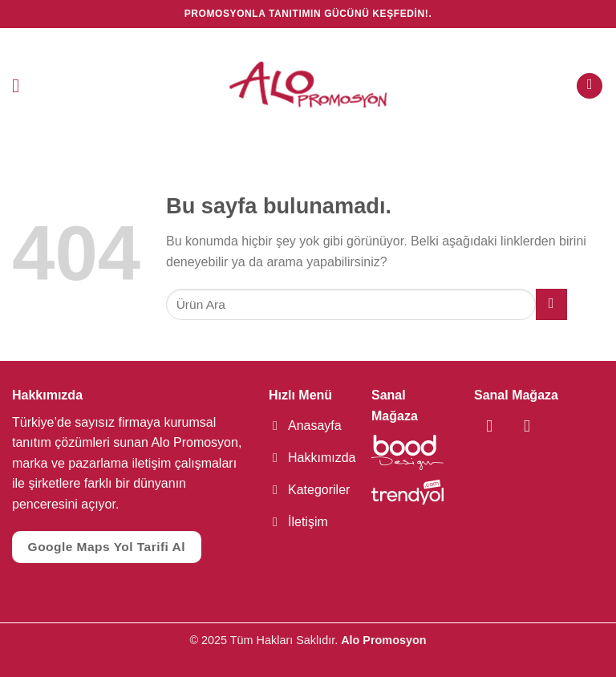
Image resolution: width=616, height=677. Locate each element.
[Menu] (22, 85)
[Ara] (590, 86)
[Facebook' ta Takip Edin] (486, 426)
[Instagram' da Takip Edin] (512, 426)
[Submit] (551, 304)
